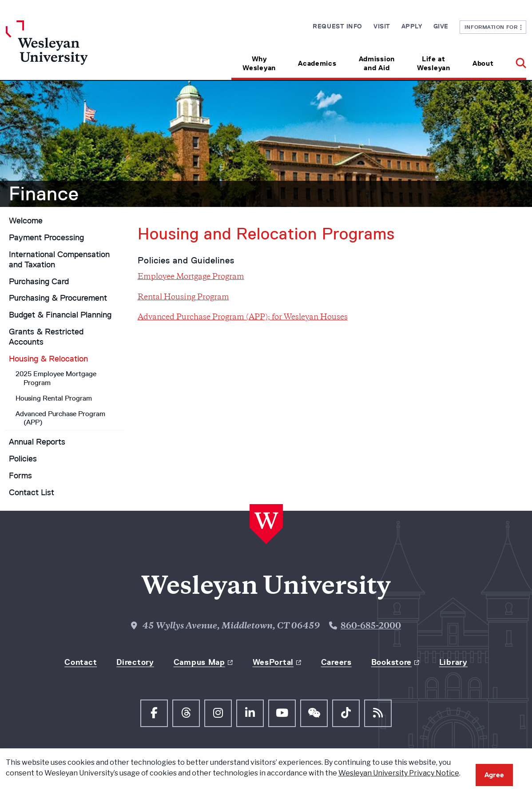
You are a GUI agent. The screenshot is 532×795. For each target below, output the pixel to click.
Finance (44, 194)
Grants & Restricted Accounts (46, 337)
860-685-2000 (371, 626)
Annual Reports (37, 442)
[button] (515, 60)
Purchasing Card (39, 282)
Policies (23, 459)
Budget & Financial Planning (60, 315)
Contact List (32, 493)
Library (453, 662)
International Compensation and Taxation (59, 260)
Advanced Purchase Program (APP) (60, 418)
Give (441, 26)
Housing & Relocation (48, 359)
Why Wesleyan (259, 63)
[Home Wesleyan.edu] (71, 50)
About (483, 63)
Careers (336, 662)
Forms (20, 476)
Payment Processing (46, 238)
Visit (382, 26)
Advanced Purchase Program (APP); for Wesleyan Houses (243, 318)
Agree (494, 775)
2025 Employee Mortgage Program (56, 378)
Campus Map (199, 662)
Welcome (26, 221)
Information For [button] (493, 27)
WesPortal (273, 662)
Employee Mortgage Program (191, 277)
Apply (412, 26)
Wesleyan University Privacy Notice (399, 773)
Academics (317, 63)
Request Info (337, 26)
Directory (135, 662)
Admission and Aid (377, 63)
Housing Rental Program (54, 398)
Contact (81, 662)
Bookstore (391, 662)
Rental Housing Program (183, 298)
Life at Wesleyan (434, 63)
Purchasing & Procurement (58, 298)
